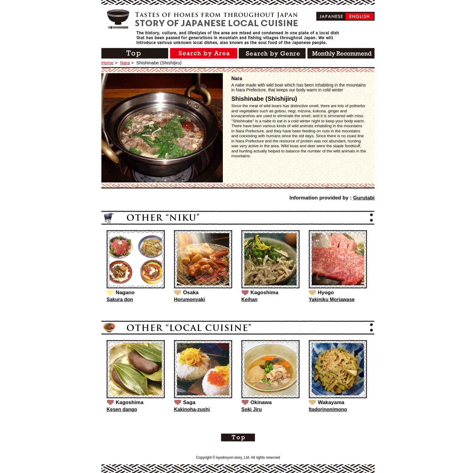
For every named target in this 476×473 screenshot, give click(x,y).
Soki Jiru (252, 409)
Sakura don (120, 299)
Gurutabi (364, 198)
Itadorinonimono (328, 409)
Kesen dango (122, 409)
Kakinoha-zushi (192, 409)
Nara (125, 63)
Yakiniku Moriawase (332, 299)
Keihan (249, 299)
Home (107, 63)
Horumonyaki (189, 299)
